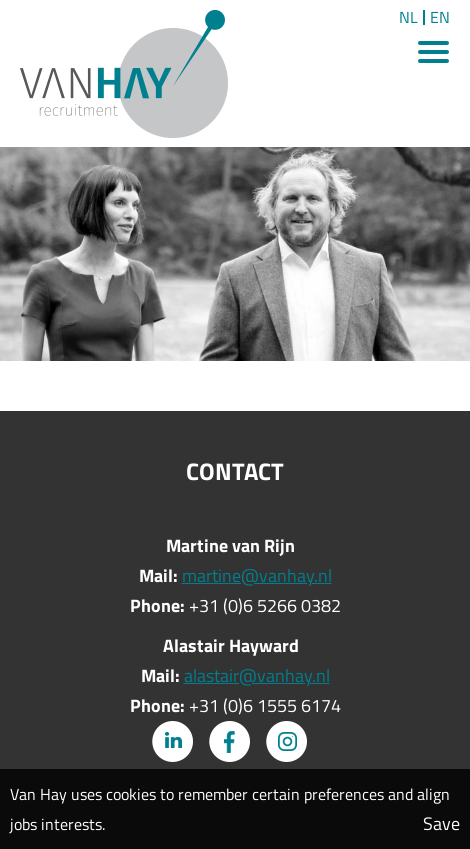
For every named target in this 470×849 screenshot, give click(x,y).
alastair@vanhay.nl (257, 675)
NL (408, 17)
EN (440, 17)
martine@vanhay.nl (257, 575)
